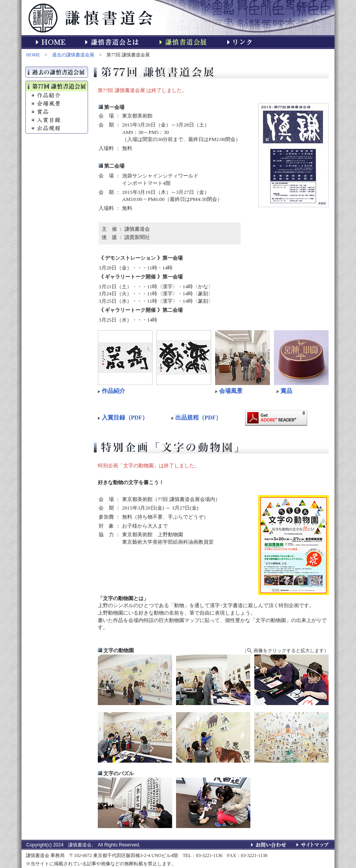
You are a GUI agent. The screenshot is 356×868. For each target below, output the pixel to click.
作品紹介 (113, 391)
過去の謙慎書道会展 (73, 55)
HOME (33, 55)
